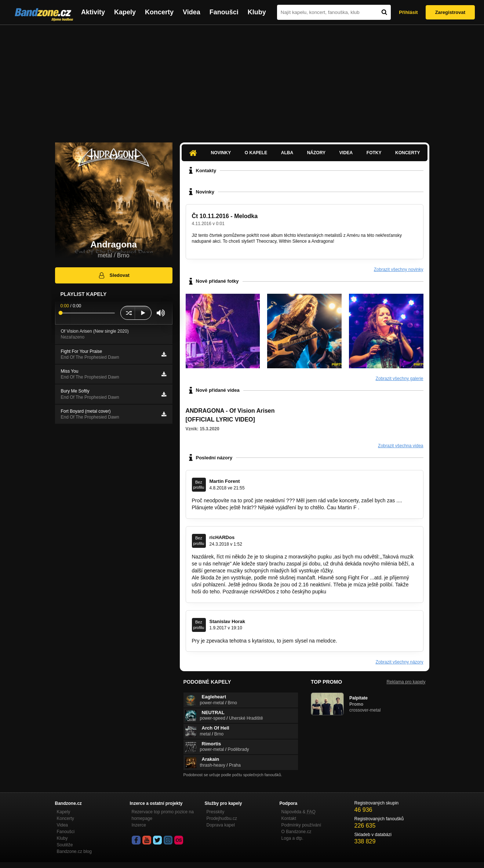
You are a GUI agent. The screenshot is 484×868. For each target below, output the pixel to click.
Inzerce (139, 825)
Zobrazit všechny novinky (399, 270)
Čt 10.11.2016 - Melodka (225, 216)
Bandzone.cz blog (74, 851)
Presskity (216, 812)
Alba (287, 153)
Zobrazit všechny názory (399, 662)
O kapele (256, 153)
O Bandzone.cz (296, 832)
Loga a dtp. (292, 838)
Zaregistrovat (450, 12)
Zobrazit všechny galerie (399, 379)
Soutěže (65, 845)
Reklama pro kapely (406, 682)
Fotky (374, 153)
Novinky (221, 153)
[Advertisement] (242, 80)
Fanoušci (224, 12)
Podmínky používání (301, 825)
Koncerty (159, 12)
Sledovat (114, 275)
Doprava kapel (221, 825)
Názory (316, 153)
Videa (192, 12)
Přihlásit (408, 12)
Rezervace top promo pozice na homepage (163, 815)
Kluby (257, 12)
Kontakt (289, 818)
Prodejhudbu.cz (222, 818)
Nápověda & (299, 812)
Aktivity (93, 12)
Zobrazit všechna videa (401, 446)
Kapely (125, 12)
